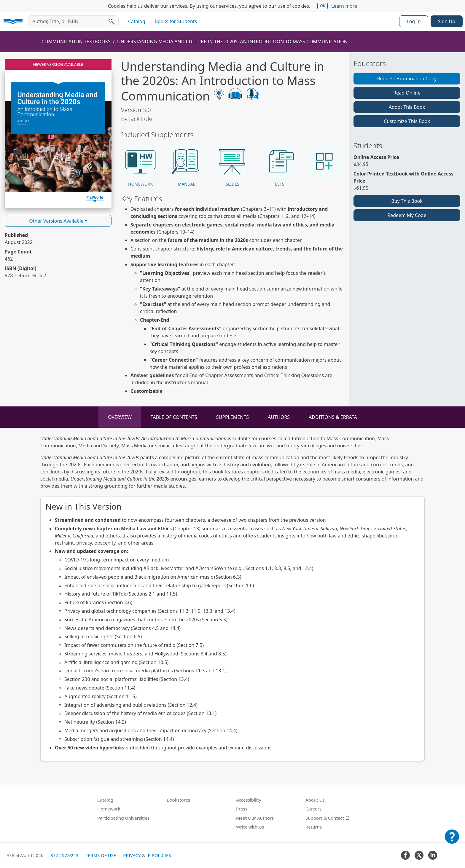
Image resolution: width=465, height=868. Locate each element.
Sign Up (447, 21)
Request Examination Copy (407, 79)
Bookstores (178, 800)
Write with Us (250, 827)
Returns (314, 827)
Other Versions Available (56, 221)
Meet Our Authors (255, 818)
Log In (414, 21)
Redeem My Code (407, 215)
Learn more (344, 6)
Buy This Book (407, 201)
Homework (109, 809)
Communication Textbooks (76, 42)
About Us (315, 800)
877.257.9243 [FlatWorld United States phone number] (64, 855)
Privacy (132, 855)
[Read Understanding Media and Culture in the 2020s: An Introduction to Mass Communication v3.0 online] (58, 134)
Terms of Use (101, 855)
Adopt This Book (407, 107)
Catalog (137, 21)
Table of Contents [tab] (174, 417)
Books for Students (176, 21)
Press (242, 809)
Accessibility (249, 800)
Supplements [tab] (232, 417)
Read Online (407, 93)
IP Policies (159, 855)
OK (323, 6)
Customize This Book (407, 121)
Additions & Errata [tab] (333, 417)
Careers (313, 809)
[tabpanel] (232, 598)
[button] (140, 164)
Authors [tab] (279, 417)
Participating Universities (123, 818)
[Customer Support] (452, 841)
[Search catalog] (111, 21)
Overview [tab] (120, 417)
